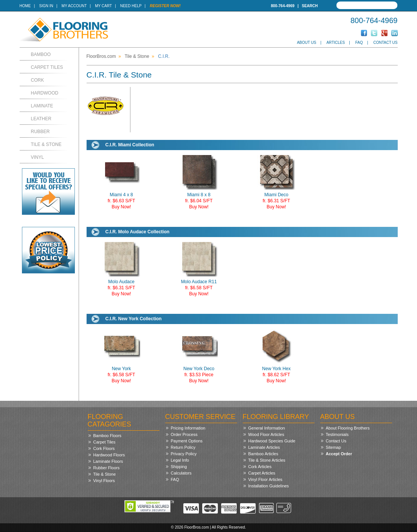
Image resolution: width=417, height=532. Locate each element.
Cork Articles (260, 467)
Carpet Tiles (47, 67)
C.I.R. (164, 56)
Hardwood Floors (109, 455)
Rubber (40, 132)
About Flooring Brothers (348, 428)
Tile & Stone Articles (267, 460)
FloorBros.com (101, 56)
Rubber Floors (107, 468)
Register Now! (165, 6)
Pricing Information (188, 428)
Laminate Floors (108, 461)
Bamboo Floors (108, 436)
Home (25, 6)
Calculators (181, 473)
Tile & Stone (46, 144)
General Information (267, 428)
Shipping (179, 467)
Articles (336, 43)
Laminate (42, 106)
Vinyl (38, 157)
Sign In (46, 6)
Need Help (131, 6)
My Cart (103, 6)
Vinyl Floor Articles (265, 479)
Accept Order (339, 454)
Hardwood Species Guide (272, 441)
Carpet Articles (262, 473)
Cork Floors (104, 448)
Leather (41, 119)
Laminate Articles (264, 447)
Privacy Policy (184, 454)
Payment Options (187, 441)
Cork (38, 80)
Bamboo (41, 54)
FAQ (359, 43)
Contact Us (385, 43)
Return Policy (183, 447)
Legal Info (180, 460)
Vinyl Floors (104, 481)
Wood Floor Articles (266, 434)
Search (310, 6)
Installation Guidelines (269, 486)
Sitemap (333, 447)
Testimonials (337, 434)
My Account (74, 6)
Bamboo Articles (263, 454)
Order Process (184, 434)
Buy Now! (121, 207)
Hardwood (45, 93)
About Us (306, 43)
